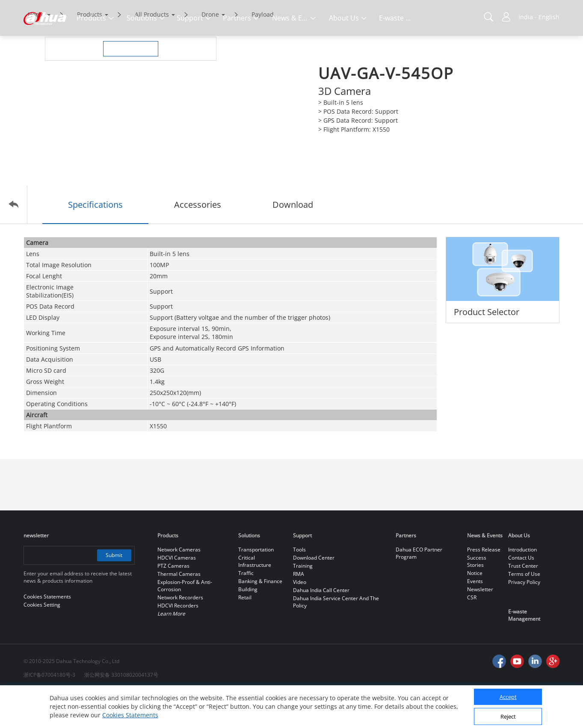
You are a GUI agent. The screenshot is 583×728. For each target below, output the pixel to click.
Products (90, 50)
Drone (210, 50)
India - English (539, 17)
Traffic (246, 609)
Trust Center (523, 602)
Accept (508, 697)
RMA (299, 610)
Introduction (522, 585)
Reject (508, 716)
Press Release (484, 585)
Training (303, 602)
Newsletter (480, 625)
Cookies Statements (130, 715)
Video (300, 618)
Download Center (314, 594)
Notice (475, 609)
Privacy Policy (524, 618)
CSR (472, 633)
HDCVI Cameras (177, 594)
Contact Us (521, 594)
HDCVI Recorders (178, 641)
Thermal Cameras (179, 610)
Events (475, 617)
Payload (263, 50)
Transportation (256, 585)
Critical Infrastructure (255, 597)
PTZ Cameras (173, 602)
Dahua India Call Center (321, 626)
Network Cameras (179, 585)
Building (248, 625)
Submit (114, 591)
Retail (245, 633)
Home (36, 50)
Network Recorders (180, 633)
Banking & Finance (260, 617)
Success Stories (477, 597)
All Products (152, 50)
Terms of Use (524, 610)
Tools (299, 585)
